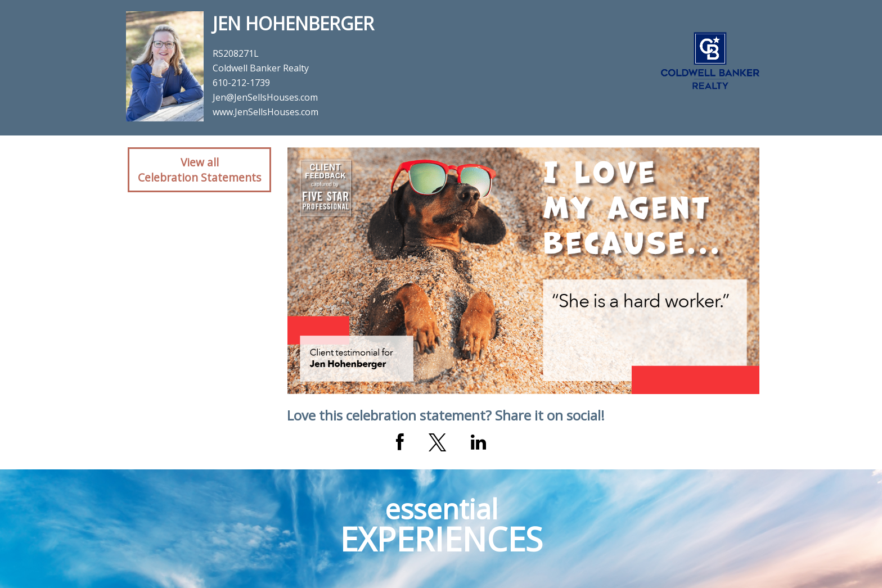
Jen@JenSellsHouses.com (265, 97)
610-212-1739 (241, 83)
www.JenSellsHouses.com (265, 112)
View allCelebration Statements (199, 170)
